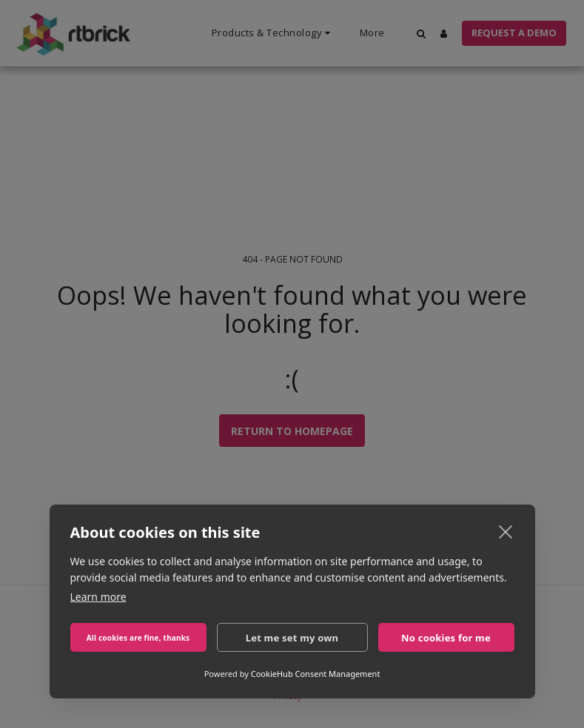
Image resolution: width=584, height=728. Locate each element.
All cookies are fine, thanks (138, 638)
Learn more (98, 597)
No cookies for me (446, 638)
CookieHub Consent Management (316, 674)
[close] (506, 531)
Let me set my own (292, 638)
